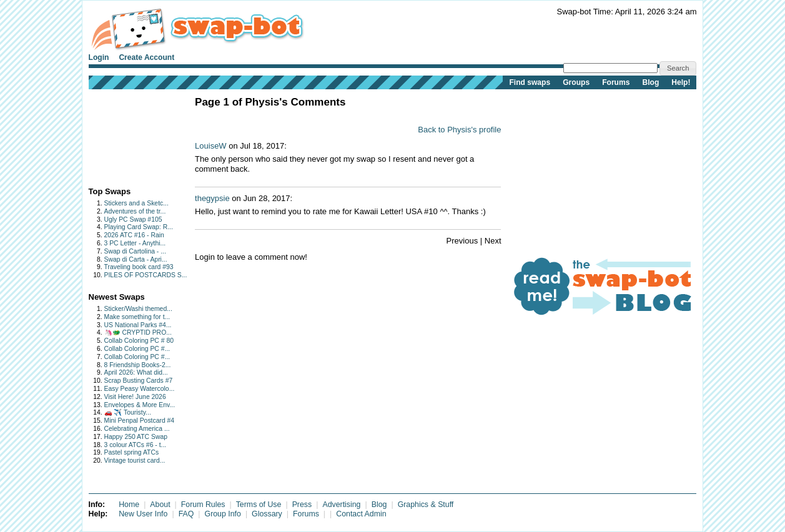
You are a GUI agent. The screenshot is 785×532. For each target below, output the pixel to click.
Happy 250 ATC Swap (136, 437)
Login (99, 57)
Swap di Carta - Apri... (136, 259)
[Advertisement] (128, 135)
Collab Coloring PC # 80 (139, 341)
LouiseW (211, 146)
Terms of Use (259, 505)
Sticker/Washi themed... (138, 309)
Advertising (341, 505)
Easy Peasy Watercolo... (140, 389)
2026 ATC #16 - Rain (134, 235)
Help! (681, 82)
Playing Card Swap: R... (139, 227)
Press (302, 505)
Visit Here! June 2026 (135, 397)
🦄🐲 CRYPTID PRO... (138, 332)
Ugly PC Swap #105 (133, 219)
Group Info (223, 514)
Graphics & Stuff (426, 505)
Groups (576, 82)
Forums (616, 82)
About (160, 505)
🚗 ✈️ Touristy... (128, 412)
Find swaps (530, 82)
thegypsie (212, 198)
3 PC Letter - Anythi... (135, 243)
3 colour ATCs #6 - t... (136, 445)
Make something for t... (137, 317)
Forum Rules (203, 505)
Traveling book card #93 (139, 267)
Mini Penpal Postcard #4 (140, 421)
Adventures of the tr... (135, 211)
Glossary (267, 514)
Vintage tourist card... (135, 461)
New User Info (143, 514)
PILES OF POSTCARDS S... (146, 275)
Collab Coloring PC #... (137, 349)
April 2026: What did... (136, 372)
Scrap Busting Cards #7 (139, 381)
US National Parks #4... (138, 325)
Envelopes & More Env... (140, 405)
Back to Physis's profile (459, 130)
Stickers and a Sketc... (136, 203)
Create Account (146, 57)
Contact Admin (361, 514)
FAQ (186, 514)
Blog (650, 82)
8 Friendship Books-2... (138, 365)
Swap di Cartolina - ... (135, 251)
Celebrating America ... (137, 429)
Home (129, 505)
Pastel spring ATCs (132, 452)
